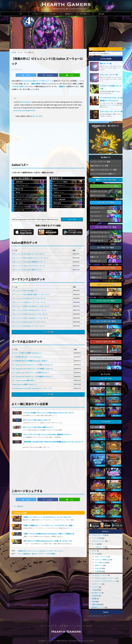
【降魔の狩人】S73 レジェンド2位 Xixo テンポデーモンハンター (40, 551)
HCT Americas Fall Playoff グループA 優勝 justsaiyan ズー (33, 365)
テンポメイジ (95, 220)
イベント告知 (97, 538)
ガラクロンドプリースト (99, 364)
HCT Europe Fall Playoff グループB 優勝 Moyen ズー (31, 373)
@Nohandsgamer (25, 102)
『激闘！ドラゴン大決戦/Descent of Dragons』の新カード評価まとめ (48, 534)
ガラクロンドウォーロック (100, 232)
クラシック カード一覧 (109, 75)
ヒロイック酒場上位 (102, 560)
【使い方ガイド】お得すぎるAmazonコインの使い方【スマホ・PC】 (48, 541)
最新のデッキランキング (106, 180)
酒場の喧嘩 (96, 604)
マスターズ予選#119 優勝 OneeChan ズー (27, 353)
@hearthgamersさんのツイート (100, 616)
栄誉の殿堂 (94, 427)
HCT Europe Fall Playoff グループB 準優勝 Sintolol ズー (33, 376)
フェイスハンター (97, 314)
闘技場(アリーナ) (98, 607)
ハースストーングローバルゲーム (104, 578)
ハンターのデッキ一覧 (106, 301)
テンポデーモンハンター (99, 191)
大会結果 (98, 571)
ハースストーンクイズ (100, 575)
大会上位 (98, 568)
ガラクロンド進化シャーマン (101, 327)
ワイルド (106, 422)
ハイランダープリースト (99, 368)
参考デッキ (99, 565)
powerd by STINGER (88, 641)
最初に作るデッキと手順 (99, 166)
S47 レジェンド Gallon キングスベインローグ (29, 266)
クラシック (94, 384)
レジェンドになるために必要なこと (103, 174)
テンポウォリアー (97, 347)
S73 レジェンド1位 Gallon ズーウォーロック (28, 254)
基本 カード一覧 (106, 63)
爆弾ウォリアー (96, 351)
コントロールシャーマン (99, 331)
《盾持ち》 (62, 86)
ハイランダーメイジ (97, 208)
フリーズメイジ (96, 216)
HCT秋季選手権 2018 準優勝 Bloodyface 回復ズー (30, 361)
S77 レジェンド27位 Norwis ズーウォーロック (29, 298)
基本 (108, 384)
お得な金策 (101, 14)
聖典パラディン (96, 294)
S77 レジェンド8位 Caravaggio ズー (25, 290)
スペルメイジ (95, 212)
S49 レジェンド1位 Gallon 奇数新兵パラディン (29, 262)
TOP (21, 14)
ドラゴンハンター (97, 306)
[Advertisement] (48, 139)
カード (94, 544)
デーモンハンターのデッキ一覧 (106, 186)
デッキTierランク (37, 14)
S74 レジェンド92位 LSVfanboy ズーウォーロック (30, 318)
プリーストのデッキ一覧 (106, 358)
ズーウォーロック (97, 240)
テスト (94, 551)
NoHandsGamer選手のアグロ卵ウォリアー (37, 81)
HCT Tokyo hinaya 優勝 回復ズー (24, 380)
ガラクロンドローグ (98, 253)
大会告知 (95, 596)
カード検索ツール (85, 14)
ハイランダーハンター (98, 310)
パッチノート (97, 584)
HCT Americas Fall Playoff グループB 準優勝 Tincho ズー (33, 369)
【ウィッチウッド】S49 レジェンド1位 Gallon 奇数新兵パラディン (47, 434)
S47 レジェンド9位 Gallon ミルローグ (36, 420)
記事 (93, 601)
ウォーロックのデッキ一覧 (106, 227)
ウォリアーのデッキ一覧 (106, 342)
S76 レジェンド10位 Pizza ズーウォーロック (29, 302)
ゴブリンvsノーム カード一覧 (111, 111)
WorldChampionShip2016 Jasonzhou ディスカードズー (33, 388)
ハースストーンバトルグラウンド (104, 581)
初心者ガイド (97, 593)
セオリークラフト (101, 557)
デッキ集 (53, 14)
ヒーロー (95, 587)
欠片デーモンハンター (98, 195)
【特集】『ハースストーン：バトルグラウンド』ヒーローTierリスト (47, 517)
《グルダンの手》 (18, 86)
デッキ (94, 554)
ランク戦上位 (18, 506)
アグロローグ (95, 261)
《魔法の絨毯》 (36, 84)
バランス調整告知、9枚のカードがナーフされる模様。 (37, 554)
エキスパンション (98, 541)
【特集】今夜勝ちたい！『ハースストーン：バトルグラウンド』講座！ (48, 525)
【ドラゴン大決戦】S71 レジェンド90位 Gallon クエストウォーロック (48, 413)
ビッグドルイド (96, 273)
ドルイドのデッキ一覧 (106, 268)
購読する (93, 49)
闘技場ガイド (69, 14)
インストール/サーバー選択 (100, 162)
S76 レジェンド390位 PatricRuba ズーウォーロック (31, 306)
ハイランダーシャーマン (99, 335)
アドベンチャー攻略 (99, 535)
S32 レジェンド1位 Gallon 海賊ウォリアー (27, 270)
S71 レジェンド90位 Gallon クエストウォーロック (30, 258)
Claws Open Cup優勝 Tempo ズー (25, 384)
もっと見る (47, 332)
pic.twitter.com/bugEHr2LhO (25, 110)
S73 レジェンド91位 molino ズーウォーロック (29, 322)
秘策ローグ (94, 257)
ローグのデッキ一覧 (106, 247)
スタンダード (106, 378)
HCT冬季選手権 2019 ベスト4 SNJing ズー (28, 357)
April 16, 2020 (37, 116)
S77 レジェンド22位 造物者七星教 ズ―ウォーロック (31, 294)
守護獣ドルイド (96, 277)
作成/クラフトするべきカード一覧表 (103, 170)
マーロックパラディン (98, 290)
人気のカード (100, 547)
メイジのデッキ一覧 (106, 203)
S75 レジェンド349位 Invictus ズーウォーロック (30, 314)
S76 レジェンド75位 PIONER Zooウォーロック (29, 310)
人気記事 (95, 590)
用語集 (94, 599)
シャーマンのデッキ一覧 (106, 321)
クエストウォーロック (98, 236)
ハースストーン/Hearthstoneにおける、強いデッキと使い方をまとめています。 (66, 636)
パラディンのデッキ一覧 (106, 284)
